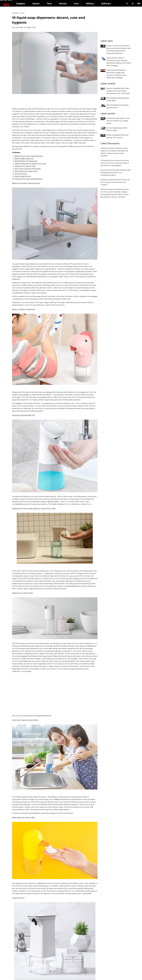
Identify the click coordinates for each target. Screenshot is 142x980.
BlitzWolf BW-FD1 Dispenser (26, 161)
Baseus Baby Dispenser (24, 159)
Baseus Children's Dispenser (24, 309)
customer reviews (48, 813)
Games (51, 4)
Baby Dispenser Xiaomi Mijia (26, 171)
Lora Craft (19, 27)
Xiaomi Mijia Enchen (23, 176)
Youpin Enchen (21, 174)
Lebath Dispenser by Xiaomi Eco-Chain (30, 164)
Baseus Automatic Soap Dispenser (29, 156)
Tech (64, 4)
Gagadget (14, 3)
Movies (78, 4)
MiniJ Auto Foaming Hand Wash (28, 169)
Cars (91, 4)
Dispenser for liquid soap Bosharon (29, 179)
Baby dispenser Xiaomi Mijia (23, 817)
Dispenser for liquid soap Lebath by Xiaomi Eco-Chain (34, 508)
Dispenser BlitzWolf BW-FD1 (24, 415)
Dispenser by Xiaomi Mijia (25, 166)
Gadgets (35, 4)
